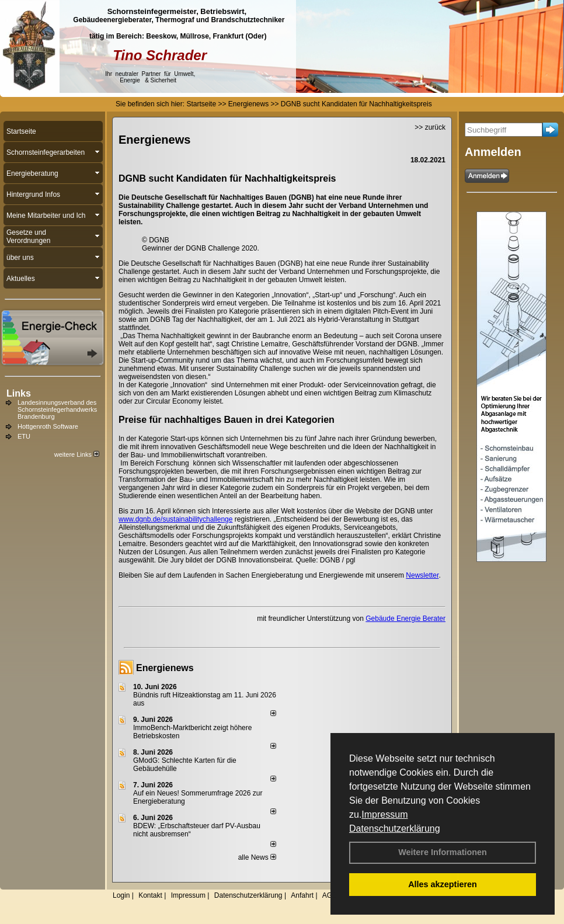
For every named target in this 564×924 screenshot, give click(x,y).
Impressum (384, 814)
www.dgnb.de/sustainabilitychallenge (175, 519)
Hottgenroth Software (48, 426)
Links (19, 393)
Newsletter (422, 575)
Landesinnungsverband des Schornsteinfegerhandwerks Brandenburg (57, 409)
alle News (257, 857)
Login (121, 895)
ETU (24, 436)
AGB (330, 895)
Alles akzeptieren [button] (443, 884)
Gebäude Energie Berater (405, 619)
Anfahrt (302, 895)
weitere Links (77, 454)
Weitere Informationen (443, 852)
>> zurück (430, 127)
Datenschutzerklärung (395, 829)
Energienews (165, 668)
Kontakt (150, 895)
